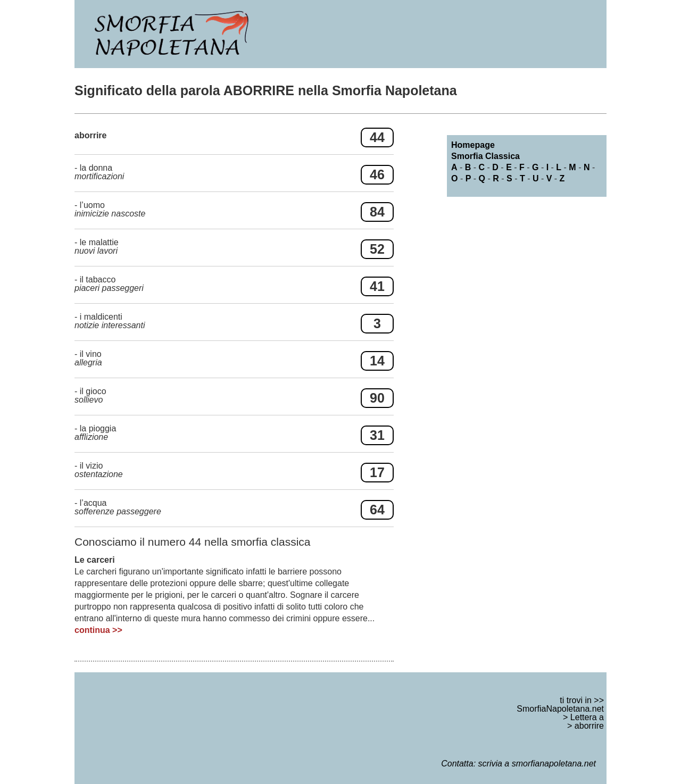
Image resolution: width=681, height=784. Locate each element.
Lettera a (587, 717)
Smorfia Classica (485, 156)
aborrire (589, 726)
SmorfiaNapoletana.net (560, 709)
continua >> (98, 630)
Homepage (473, 145)
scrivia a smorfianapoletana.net (537, 764)
